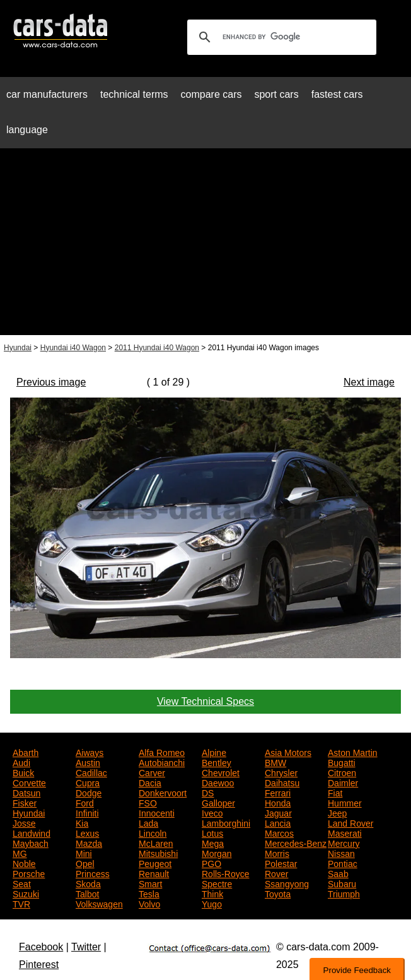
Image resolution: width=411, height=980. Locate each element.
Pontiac (343, 863)
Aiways (90, 752)
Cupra (88, 782)
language (27, 130)
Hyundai (18, 348)
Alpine (214, 752)
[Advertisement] (205, 247)
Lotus (212, 832)
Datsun (26, 792)
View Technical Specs (205, 701)
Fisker (25, 802)
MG (20, 853)
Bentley (217, 762)
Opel (85, 863)
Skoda (88, 883)
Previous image (51, 382)
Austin (88, 762)
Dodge (89, 792)
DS (208, 792)
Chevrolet (221, 772)
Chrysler (281, 772)
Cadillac (91, 772)
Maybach (31, 842)
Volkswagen (99, 903)
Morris (277, 853)
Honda (278, 802)
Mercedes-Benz (296, 842)
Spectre (217, 883)
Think (212, 893)
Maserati (345, 832)
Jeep (337, 812)
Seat (22, 883)
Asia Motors (288, 752)
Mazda (89, 842)
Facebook (41, 947)
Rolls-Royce (225, 873)
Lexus (87, 832)
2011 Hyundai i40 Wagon (157, 348)
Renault (154, 873)
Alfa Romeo (162, 752)
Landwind (32, 832)
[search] (280, 37)
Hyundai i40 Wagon (73, 348)
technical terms (134, 94)
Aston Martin (353, 752)
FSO (148, 802)
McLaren (156, 842)
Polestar (281, 863)
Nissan (341, 853)
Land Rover (350, 822)
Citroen (342, 772)
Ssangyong (287, 883)
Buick (23, 772)
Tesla (149, 893)
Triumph (344, 893)
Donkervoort (163, 792)
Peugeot (155, 863)
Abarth (26, 752)
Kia (82, 822)
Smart (150, 883)
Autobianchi (162, 762)
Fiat (335, 792)
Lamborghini (226, 822)
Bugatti (342, 762)
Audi (21, 762)
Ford (85, 802)
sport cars (276, 94)
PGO (211, 863)
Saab (338, 873)
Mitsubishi (158, 853)
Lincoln (153, 832)
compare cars (211, 94)
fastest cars (337, 94)
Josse (24, 822)
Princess (93, 873)
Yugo (212, 903)
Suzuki (26, 893)
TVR (21, 903)
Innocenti (157, 812)
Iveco (212, 812)
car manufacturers (47, 94)
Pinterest (39, 965)
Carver (152, 772)
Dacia (150, 782)
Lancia (278, 822)
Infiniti (87, 812)
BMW (275, 762)
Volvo (149, 903)
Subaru (342, 883)
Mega (213, 842)
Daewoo (218, 782)
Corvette (29, 782)
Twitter (86, 947)
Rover (276, 873)
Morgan (217, 853)
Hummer (345, 802)
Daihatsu (282, 782)
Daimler (343, 782)
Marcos (279, 832)
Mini (84, 853)
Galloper (218, 802)
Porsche (29, 873)
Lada (148, 822)
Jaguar (278, 812)
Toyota (278, 893)
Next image (369, 382)
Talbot (87, 893)
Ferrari (278, 792)
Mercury (344, 842)
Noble (24, 863)
